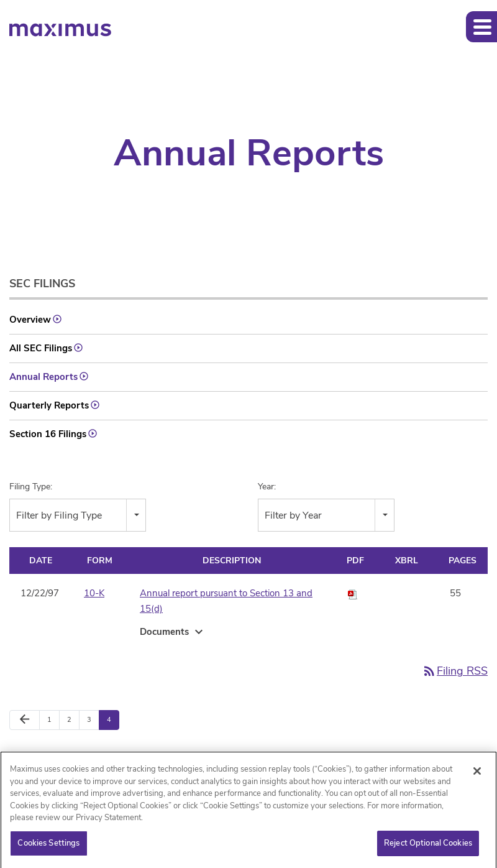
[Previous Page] (25, 720)
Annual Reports (43, 377)
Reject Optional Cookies (428, 847)
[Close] (477, 775)
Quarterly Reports (49, 405)
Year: (267, 487)
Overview (30, 320)
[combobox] (78, 515)
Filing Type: (31, 487)
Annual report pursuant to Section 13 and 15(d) (226, 601)
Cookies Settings (48, 847)
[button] (481, 27)
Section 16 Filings (48, 434)
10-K (94, 593)
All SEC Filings (41, 348)
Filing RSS (455, 671)
